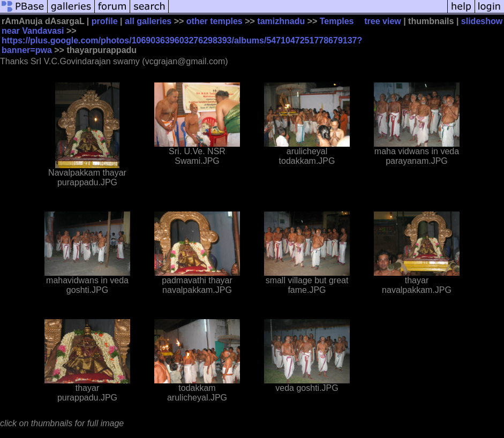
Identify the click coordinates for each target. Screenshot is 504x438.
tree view (382, 21)
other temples (215, 21)
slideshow (482, 21)
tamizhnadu (281, 21)
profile (105, 21)
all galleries (148, 21)
